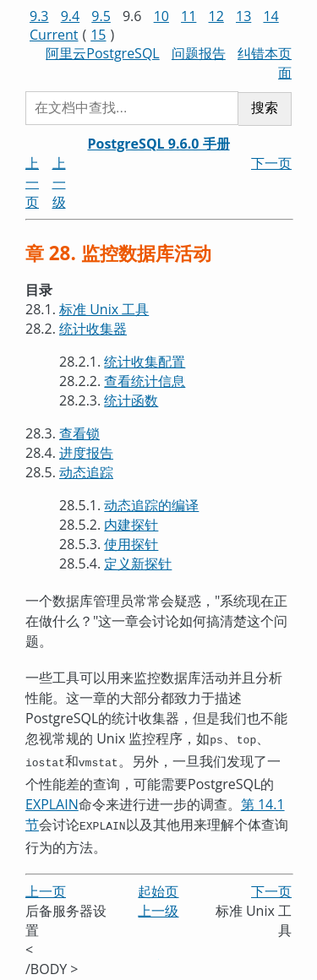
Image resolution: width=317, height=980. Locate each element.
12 (216, 16)
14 (271, 16)
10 (161, 16)
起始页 (158, 886)
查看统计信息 (145, 381)
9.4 (71, 16)
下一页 (271, 163)
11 (189, 16)
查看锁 (79, 433)
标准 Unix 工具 (104, 309)
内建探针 (131, 525)
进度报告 (86, 453)
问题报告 (199, 53)
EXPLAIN (52, 801)
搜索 (265, 108)
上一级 (59, 182)
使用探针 (131, 544)
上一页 (32, 182)
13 (243, 16)
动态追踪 (86, 472)
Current (54, 35)
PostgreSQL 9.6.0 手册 (158, 144)
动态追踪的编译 (151, 505)
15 (98, 35)
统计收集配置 (145, 362)
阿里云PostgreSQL (102, 53)
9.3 (39, 16)
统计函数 (131, 400)
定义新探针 (138, 563)
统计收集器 (93, 329)
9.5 (101, 16)
